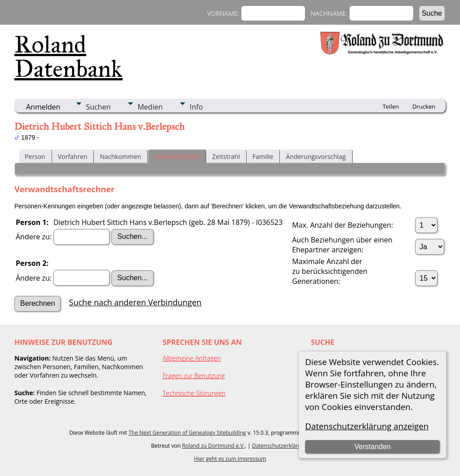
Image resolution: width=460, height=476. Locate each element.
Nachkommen (120, 156)
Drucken (424, 106)
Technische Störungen (194, 393)
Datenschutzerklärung (280, 446)
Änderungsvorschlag (316, 156)
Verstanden (373, 447)
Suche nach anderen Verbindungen (135, 302)
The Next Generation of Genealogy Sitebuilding (187, 433)
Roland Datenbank (69, 57)
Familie (263, 156)
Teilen (391, 106)
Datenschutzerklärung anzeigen (367, 426)
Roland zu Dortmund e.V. (213, 446)
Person (35, 156)
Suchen (98, 107)
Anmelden (43, 107)
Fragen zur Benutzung (194, 376)
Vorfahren (73, 156)
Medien (150, 107)
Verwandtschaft (177, 156)
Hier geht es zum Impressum (230, 459)
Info (196, 107)
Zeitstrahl (226, 156)
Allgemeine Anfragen (192, 358)
